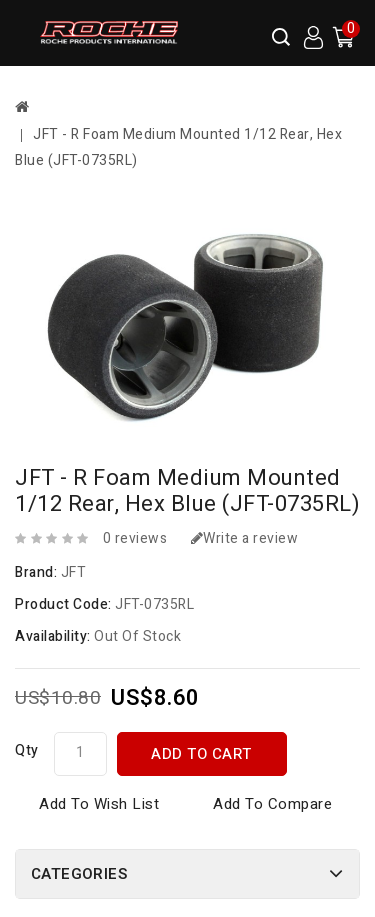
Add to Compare (272, 804)
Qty (27, 750)
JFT (74, 572)
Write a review (245, 538)
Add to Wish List (99, 804)
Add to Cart (201, 754)
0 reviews (135, 538)
